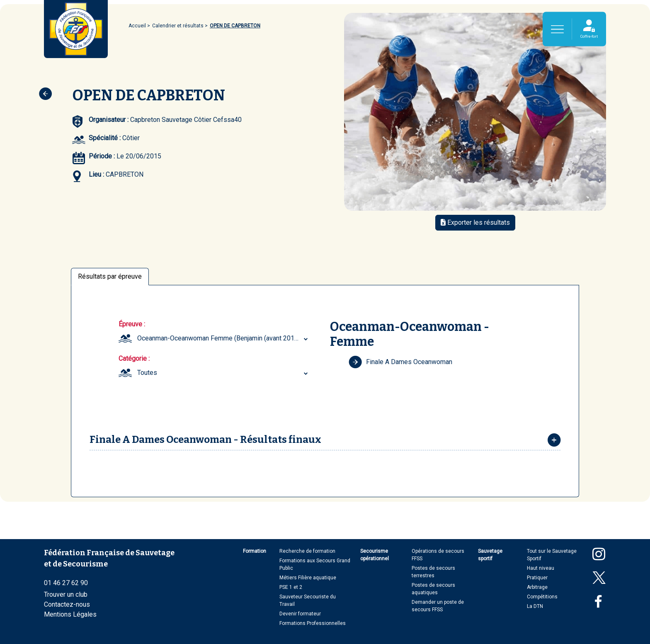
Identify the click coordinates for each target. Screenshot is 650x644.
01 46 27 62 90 (66, 583)
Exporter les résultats (475, 222)
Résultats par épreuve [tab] (110, 276)
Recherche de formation (307, 551)
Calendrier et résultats (178, 26)
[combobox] (224, 338)
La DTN (535, 606)
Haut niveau (541, 568)
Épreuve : (132, 324)
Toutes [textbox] (147, 373)
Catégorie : (134, 358)
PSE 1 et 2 (291, 587)
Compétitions (542, 597)
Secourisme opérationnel (375, 555)
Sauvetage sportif (490, 555)
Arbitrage (537, 587)
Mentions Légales (70, 614)
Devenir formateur (300, 614)
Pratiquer (537, 578)
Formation (255, 551)
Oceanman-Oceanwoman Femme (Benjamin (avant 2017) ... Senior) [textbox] (224, 338)
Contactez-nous (67, 604)
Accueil (137, 26)
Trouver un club (66, 594)
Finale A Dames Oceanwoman (400, 362)
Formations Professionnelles (313, 623)
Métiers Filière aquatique (308, 578)
